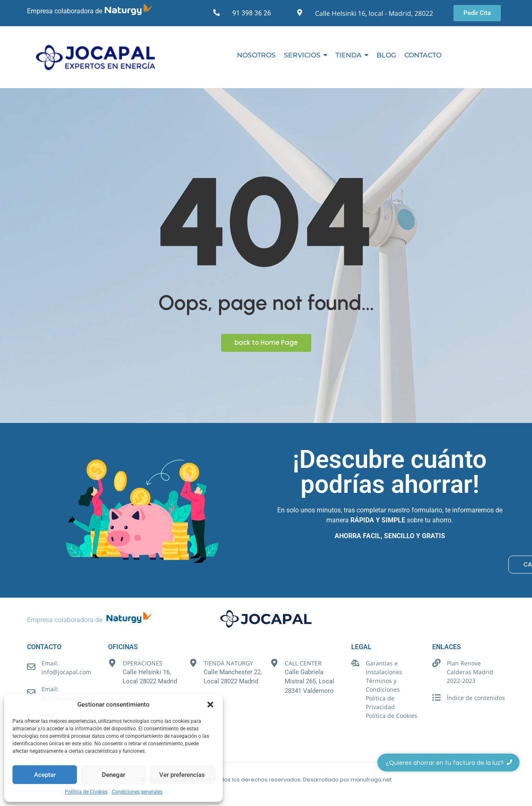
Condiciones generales (137, 792)
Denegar (113, 775)
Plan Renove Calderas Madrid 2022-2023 (470, 672)
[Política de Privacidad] (355, 698)
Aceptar (45, 775)
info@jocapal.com (66, 672)
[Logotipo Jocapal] (100, 57)
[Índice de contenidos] (436, 698)
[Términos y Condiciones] (355, 681)
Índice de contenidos (476, 698)
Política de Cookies (86, 792)
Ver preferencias (182, 775)
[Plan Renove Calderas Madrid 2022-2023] (436, 664)
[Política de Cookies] (355, 716)
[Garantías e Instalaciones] (355, 664)
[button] (210, 705)
